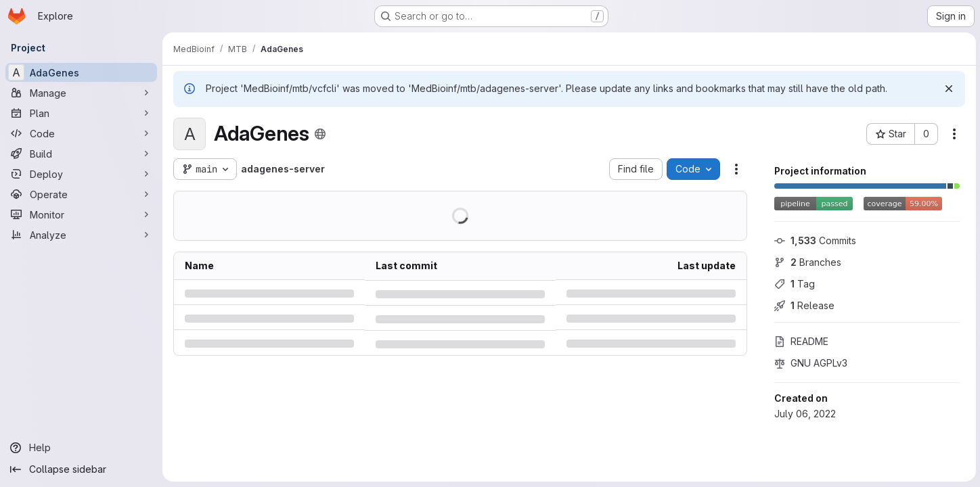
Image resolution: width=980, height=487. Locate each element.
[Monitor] (81, 214)
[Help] (81, 448)
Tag (793, 284)
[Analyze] (81, 235)
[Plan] (81, 113)
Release (803, 305)
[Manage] (81, 93)
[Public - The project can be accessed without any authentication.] (320, 134)
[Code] (81, 133)
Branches (806, 262)
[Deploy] (81, 174)
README (800, 341)
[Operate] (81, 194)
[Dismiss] (948, 89)
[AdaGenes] (81, 72)
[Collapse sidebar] (81, 469)
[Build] (81, 154)
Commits (814, 240)
